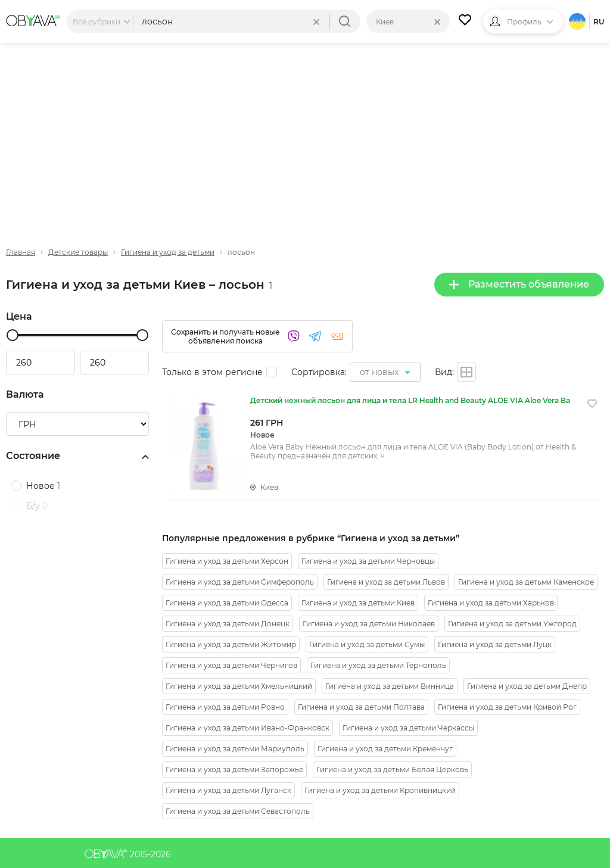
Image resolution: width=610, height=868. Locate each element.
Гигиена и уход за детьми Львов (386, 582)
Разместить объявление (519, 284)
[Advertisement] (305, 135)
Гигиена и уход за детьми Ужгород (512, 624)
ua (578, 22)
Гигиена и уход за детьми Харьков (491, 603)
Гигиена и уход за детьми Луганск (228, 790)
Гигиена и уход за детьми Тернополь (378, 665)
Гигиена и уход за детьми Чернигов (231, 665)
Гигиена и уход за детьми (168, 252)
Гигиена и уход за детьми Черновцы (368, 561)
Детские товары (78, 252)
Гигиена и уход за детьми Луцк (495, 644)
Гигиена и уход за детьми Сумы (367, 644)
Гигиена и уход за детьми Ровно (225, 707)
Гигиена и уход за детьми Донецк (228, 624)
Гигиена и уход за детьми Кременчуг (385, 749)
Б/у (37, 506)
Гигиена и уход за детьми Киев (358, 603)
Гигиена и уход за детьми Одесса (227, 603)
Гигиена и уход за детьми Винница (390, 686)
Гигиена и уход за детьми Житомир (231, 644)
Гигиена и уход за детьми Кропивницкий (380, 790)
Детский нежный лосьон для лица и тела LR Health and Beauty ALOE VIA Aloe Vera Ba (410, 400)
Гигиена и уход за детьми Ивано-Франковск (248, 728)
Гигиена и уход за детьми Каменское (526, 582)
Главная (21, 252)
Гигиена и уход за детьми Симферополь (240, 582)
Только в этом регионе (212, 372)
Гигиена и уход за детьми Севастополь (238, 811)
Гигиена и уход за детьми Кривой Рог (507, 707)
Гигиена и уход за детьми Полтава (361, 707)
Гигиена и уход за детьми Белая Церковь (392, 769)
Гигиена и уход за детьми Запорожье (234, 769)
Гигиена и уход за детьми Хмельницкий (239, 686)
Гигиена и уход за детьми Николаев (369, 624)
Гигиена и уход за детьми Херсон (227, 561)
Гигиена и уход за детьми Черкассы (408, 728)
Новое (43, 486)
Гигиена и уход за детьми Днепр (527, 686)
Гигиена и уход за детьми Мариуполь (235, 749)
